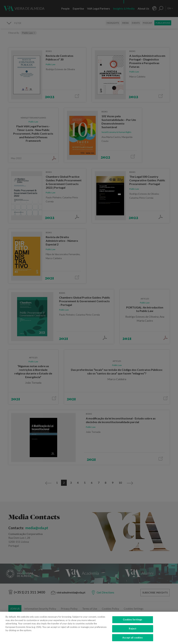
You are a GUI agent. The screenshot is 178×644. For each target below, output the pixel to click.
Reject (133, 631)
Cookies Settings (133, 622)
